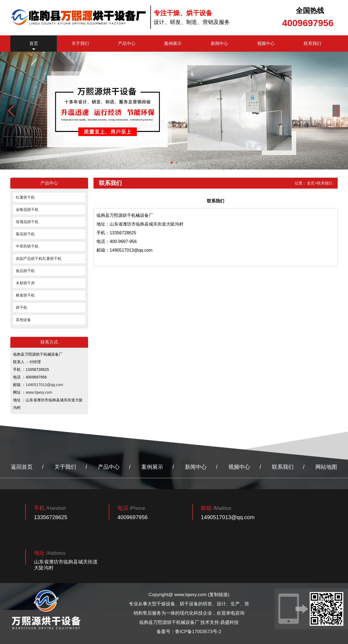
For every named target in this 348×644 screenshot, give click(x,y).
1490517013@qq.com (44, 385)
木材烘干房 (25, 283)
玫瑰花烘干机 (27, 222)
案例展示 (173, 43)
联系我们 (312, 43)
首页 (34, 43)
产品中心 (127, 43)
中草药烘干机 (27, 246)
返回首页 (22, 467)
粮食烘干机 (25, 295)
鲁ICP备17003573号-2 (198, 632)
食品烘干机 (25, 271)
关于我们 (80, 43)
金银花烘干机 (27, 209)
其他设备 (23, 320)
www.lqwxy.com (39, 392)
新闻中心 (219, 43)
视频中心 (266, 43)
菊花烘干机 (25, 234)
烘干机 (21, 307)
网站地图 (326, 467)
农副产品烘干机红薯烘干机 (39, 258)
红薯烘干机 (25, 197)
